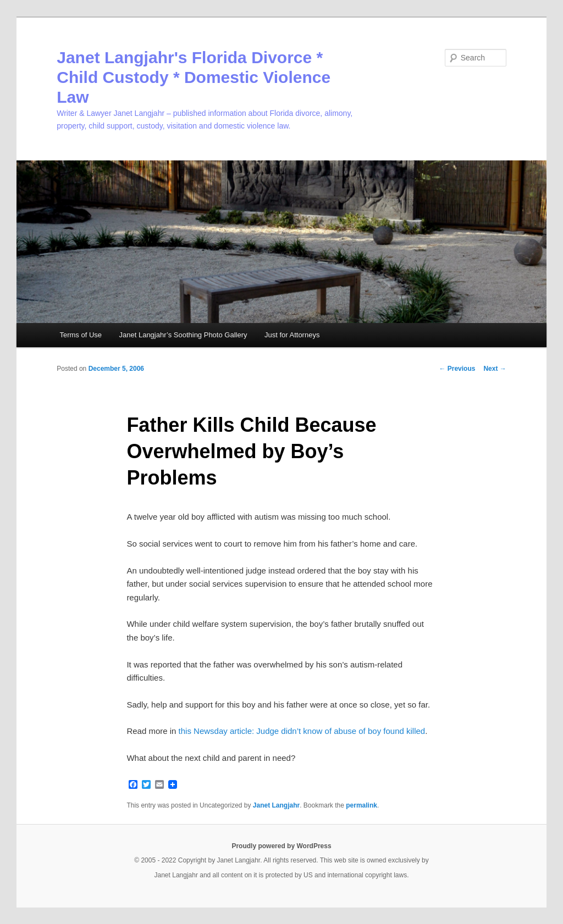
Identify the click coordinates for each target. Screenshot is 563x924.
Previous (457, 369)
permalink (361, 805)
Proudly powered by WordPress (281, 846)
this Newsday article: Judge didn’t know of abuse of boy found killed (302, 731)
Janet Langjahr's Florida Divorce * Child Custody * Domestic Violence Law (194, 77)
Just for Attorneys (292, 335)
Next (495, 369)
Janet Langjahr (276, 805)
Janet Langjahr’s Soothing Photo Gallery (183, 335)
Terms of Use (81, 335)
